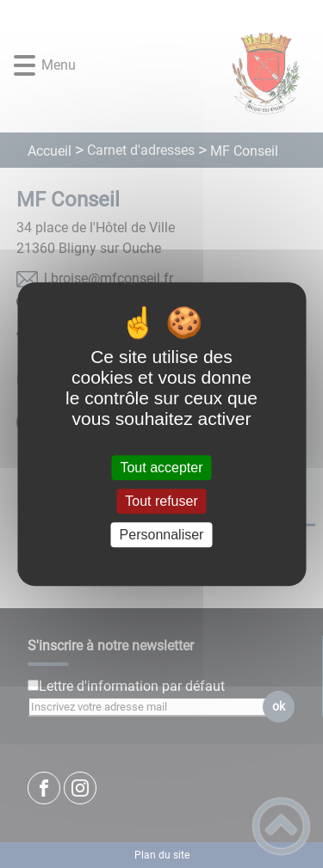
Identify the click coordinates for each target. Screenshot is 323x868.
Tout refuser (161, 501)
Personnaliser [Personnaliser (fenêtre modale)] (162, 535)
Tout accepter (161, 468)
